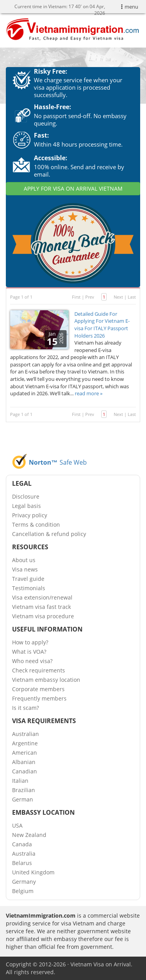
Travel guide (28, 579)
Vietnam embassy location (46, 680)
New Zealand (29, 835)
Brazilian (24, 790)
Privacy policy (30, 515)
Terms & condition (36, 524)
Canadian (25, 771)
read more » (89, 393)
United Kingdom (33, 872)
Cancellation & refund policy (49, 534)
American (25, 753)
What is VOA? (29, 652)
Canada (22, 844)
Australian (26, 734)
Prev (90, 297)
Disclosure (26, 496)
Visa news (25, 569)
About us (24, 560)
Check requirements (39, 670)
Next (118, 297)
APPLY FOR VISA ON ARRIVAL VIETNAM (73, 188)
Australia (24, 854)
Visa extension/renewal (42, 597)
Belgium (23, 891)
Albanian (24, 762)
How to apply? (30, 642)
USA (17, 825)
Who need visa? (32, 661)
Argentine (25, 743)
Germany (24, 882)
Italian (20, 781)
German (23, 799)
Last (132, 297)
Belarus (22, 863)
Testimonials (29, 588)
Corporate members (38, 689)
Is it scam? (26, 708)
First (76, 297)
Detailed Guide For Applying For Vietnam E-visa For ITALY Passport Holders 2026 (102, 325)
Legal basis (26, 506)
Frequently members (39, 698)
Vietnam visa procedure (43, 616)
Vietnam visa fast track (41, 607)
